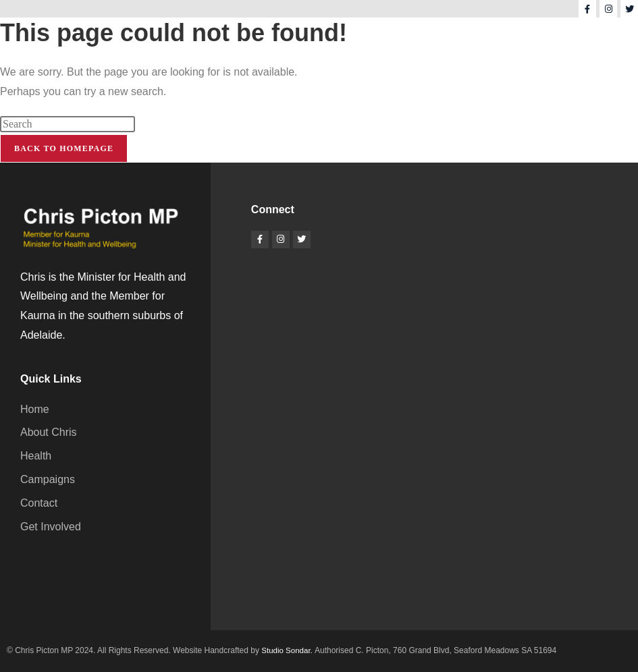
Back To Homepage (64, 148)
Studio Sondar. (289, 650)
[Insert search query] (68, 124)
